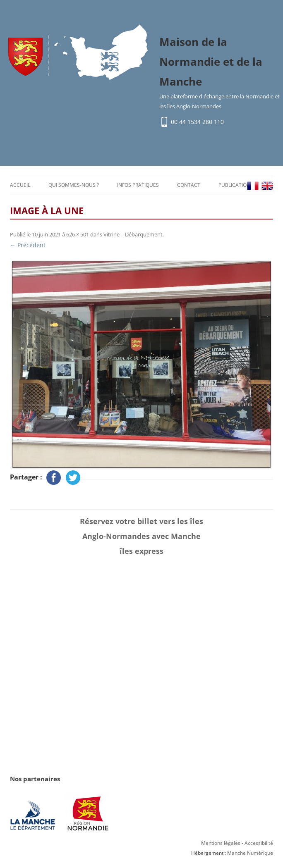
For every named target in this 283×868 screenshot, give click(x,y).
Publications (236, 185)
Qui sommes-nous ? (74, 185)
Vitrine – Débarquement (133, 234)
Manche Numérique (250, 853)
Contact (189, 185)
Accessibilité (259, 843)
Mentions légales (221, 843)
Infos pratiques (138, 185)
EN (267, 186)
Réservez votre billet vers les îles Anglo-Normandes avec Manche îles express (141, 536)
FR (253, 186)
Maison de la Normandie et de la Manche (211, 62)
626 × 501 (78, 234)
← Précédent (28, 245)
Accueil (20, 185)
